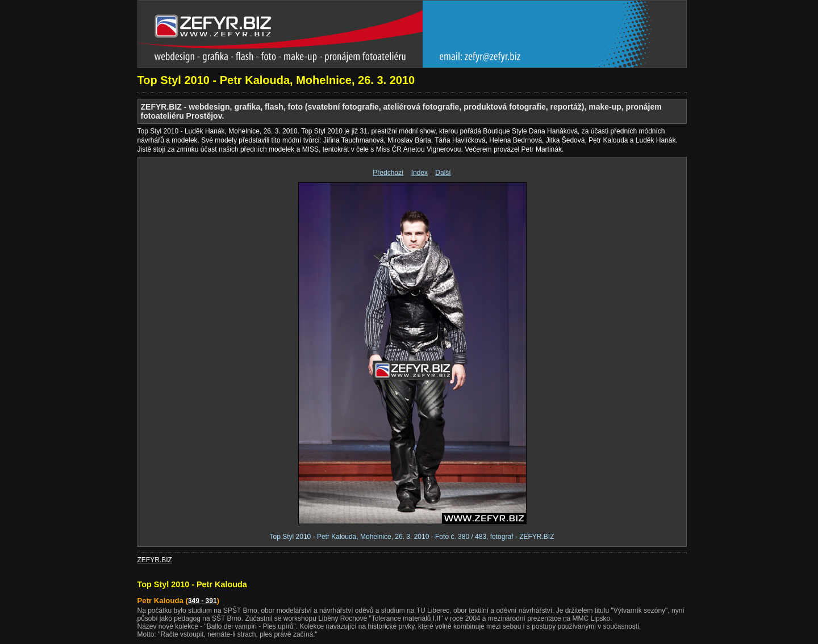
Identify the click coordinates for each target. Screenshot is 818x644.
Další (443, 173)
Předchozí (388, 173)
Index (420, 173)
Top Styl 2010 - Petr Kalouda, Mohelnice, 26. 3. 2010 (276, 80)
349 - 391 (203, 601)
